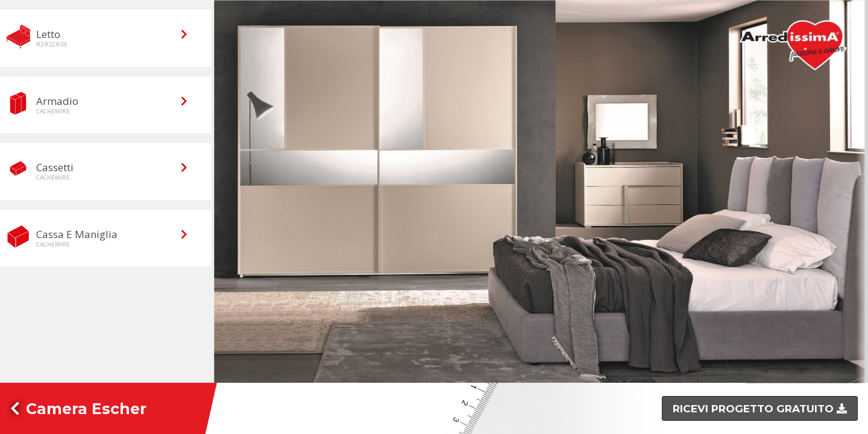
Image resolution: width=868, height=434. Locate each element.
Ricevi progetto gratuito (755, 409)
